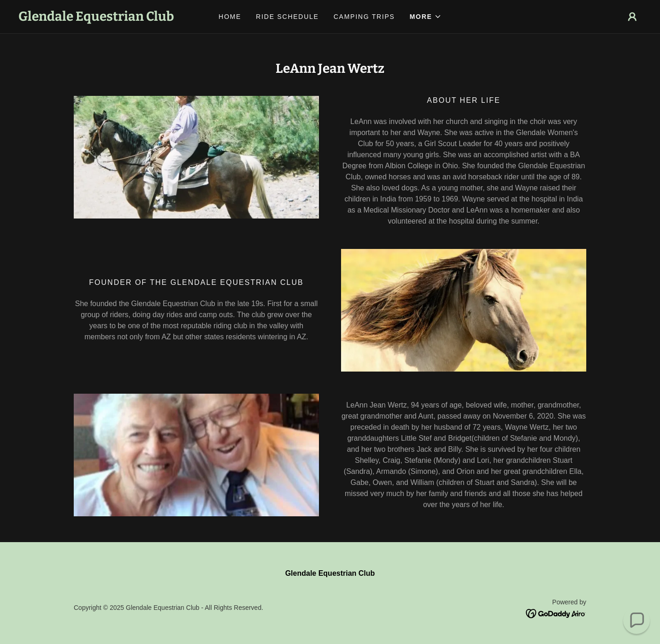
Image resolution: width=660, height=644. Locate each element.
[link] (96, 18)
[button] (426, 17)
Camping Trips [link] (364, 17)
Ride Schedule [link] (287, 17)
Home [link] (230, 17)
